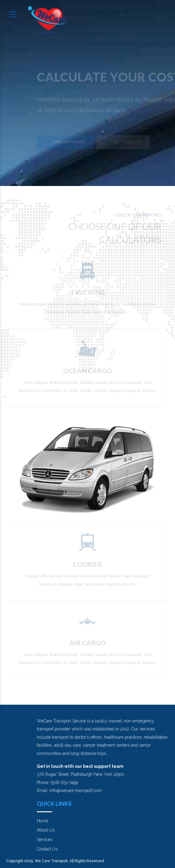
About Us (46, 830)
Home (42, 821)
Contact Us (47, 849)
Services (45, 840)
